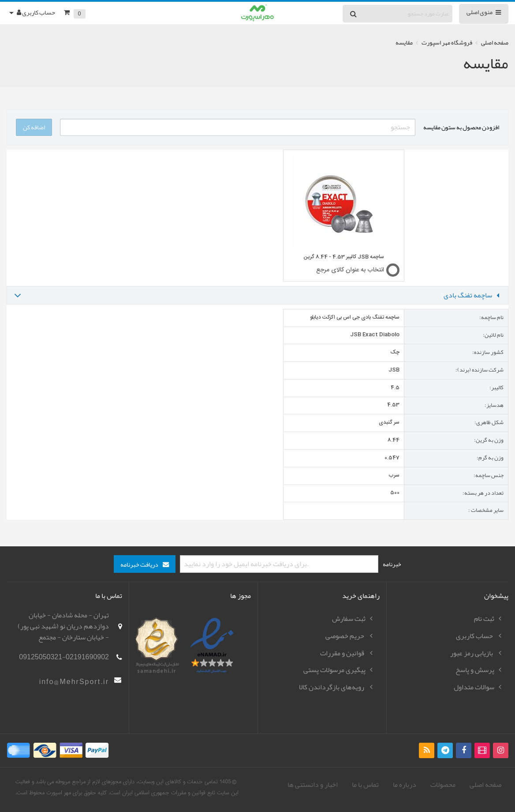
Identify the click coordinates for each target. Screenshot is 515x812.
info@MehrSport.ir (74, 682)
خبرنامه (392, 564)
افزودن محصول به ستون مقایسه (461, 127)
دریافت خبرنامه (139, 565)
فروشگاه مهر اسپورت (447, 43)
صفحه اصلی (495, 43)
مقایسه (404, 43)
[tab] (257, 295)
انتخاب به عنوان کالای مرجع (350, 270)
